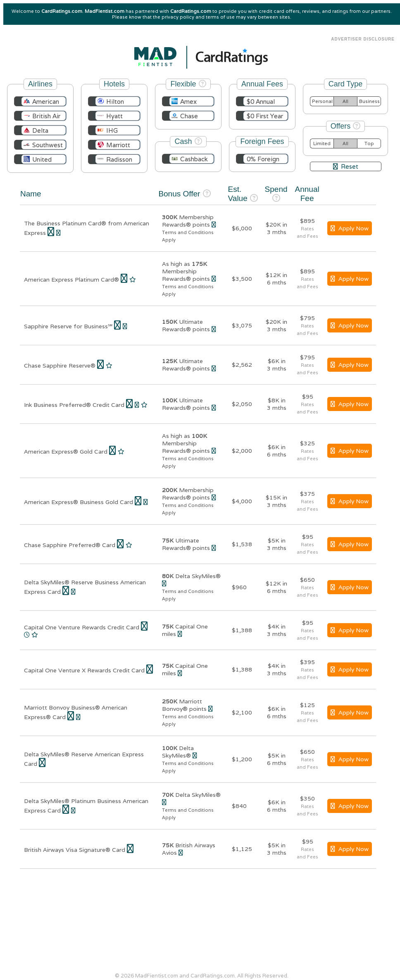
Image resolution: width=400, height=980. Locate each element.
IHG (112, 130)
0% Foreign (263, 159)
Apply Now (350, 228)
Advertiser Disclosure (363, 39)
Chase (189, 116)
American (46, 102)
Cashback (194, 159)
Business (369, 101)
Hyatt (114, 116)
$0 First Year (265, 116)
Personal (322, 101)
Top (369, 143)
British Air (46, 116)
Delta (40, 130)
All (345, 101)
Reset (346, 166)
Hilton (115, 102)
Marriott (118, 145)
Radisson (119, 159)
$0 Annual (261, 102)
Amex (188, 102)
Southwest (48, 145)
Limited (322, 143)
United (42, 159)
